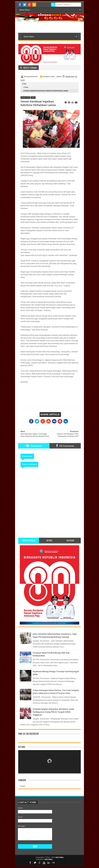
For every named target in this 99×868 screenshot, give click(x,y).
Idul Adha (60, 857)
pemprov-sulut (49, 76)
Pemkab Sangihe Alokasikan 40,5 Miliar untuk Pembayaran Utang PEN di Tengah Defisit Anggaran (53, 712)
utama (59, 76)
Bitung (22, 747)
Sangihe (23, 786)
